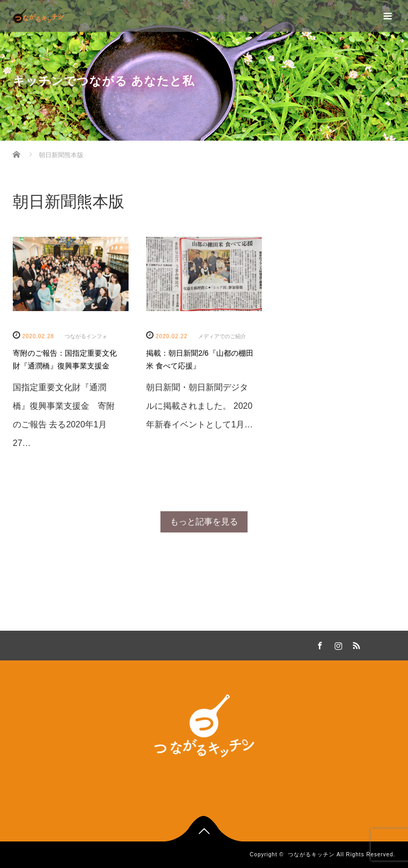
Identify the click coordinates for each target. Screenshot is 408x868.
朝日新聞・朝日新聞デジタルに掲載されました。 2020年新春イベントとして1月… (199, 406)
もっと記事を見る (204, 522)
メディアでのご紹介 (222, 336)
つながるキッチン (311, 854)
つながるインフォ (86, 336)
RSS (355, 644)
